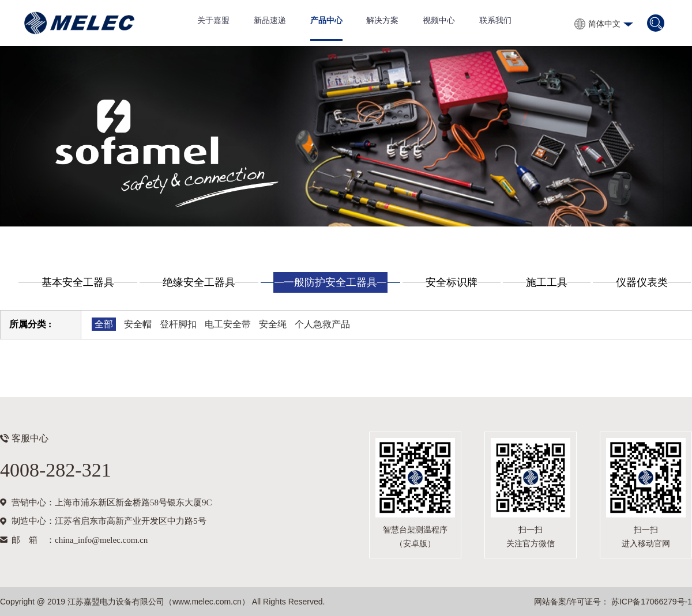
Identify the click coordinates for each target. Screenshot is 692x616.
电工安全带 (228, 324)
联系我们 (495, 20)
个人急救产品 (322, 324)
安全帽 (138, 324)
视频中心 (439, 20)
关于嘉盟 (213, 20)
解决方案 (382, 20)
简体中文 (604, 24)
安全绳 (273, 324)
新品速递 (270, 20)
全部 (104, 324)
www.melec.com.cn (207, 602)
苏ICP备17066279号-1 (650, 602)
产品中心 (326, 20)
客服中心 (30, 438)
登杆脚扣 (178, 324)
